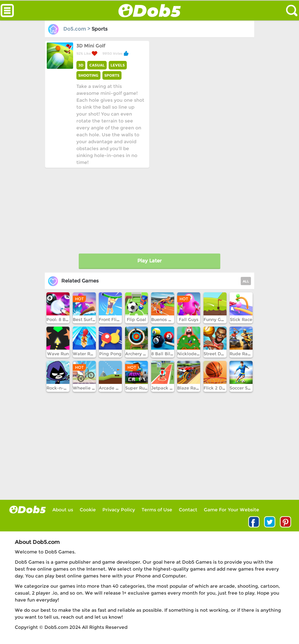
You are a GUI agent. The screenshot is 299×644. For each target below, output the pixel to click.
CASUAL (97, 65)
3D (81, 65)
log (27, 510)
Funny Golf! (216, 319)
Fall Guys (189, 319)
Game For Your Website (231, 510)
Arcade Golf (112, 388)
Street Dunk (216, 354)
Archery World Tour (146, 354)
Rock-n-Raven (62, 388)
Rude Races (242, 354)
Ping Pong (110, 354)
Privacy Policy (119, 510)
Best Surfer (85, 319)
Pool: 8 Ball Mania (66, 319)
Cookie (88, 510)
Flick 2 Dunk (217, 388)
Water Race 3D (89, 354)
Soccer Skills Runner (251, 388)
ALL (246, 281)
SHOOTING (88, 75)
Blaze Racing (191, 388)
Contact (188, 510)
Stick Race (241, 319)
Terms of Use (157, 510)
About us (63, 510)
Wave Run (58, 354)
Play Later (149, 261)
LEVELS (118, 65)
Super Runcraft (141, 388)
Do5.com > (70, 29)
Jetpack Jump (166, 388)
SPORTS (112, 75)
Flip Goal (136, 319)
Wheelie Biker (88, 388)
